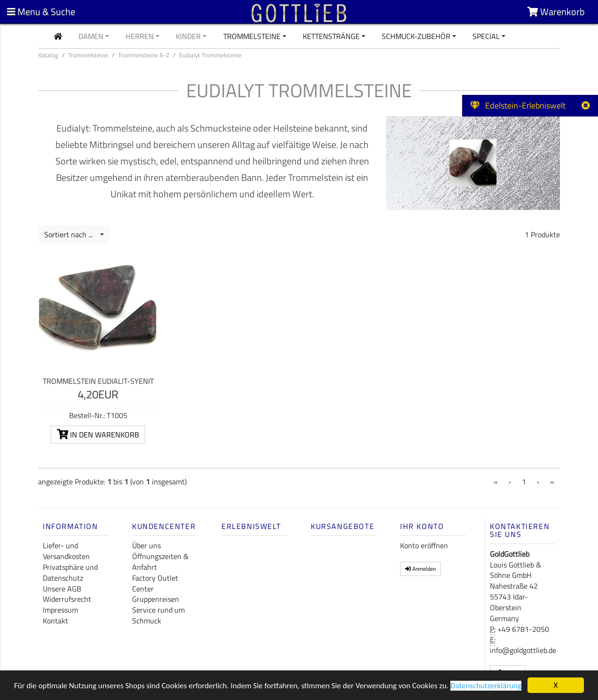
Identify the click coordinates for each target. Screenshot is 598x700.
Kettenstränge (331, 36)
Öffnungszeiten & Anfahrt (160, 562)
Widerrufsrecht (67, 599)
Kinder (188, 36)
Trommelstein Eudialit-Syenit (98, 381)
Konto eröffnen (424, 545)
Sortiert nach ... (71, 234)
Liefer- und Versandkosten (66, 551)
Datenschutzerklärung (486, 686)
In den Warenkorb (98, 435)
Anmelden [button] (421, 569)
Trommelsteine (252, 36)
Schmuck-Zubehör (416, 36)
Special (486, 36)
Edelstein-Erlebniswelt (518, 105)
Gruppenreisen (156, 599)
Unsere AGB (62, 589)
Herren (140, 36)
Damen (91, 36)
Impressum (60, 610)
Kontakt (55, 621)
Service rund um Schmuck (158, 615)
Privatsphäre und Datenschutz (70, 572)
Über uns (146, 545)
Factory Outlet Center (155, 583)
